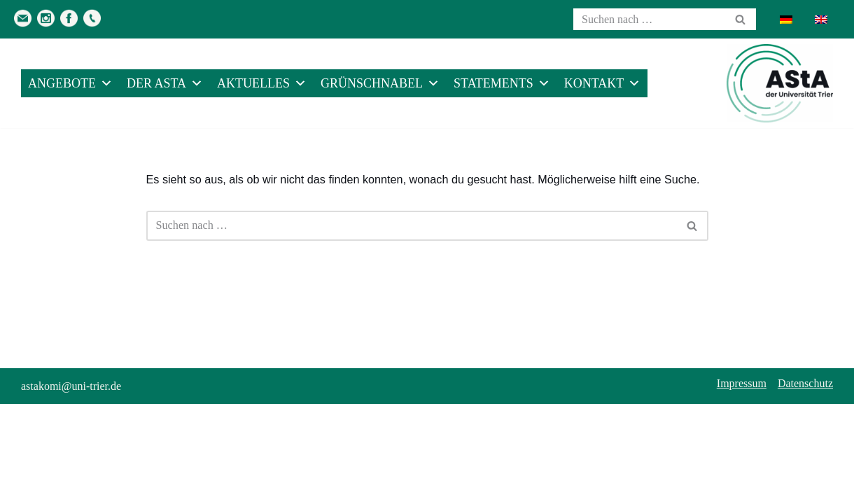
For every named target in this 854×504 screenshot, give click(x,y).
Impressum (742, 483)
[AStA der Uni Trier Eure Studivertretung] (780, 83)
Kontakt (603, 83)
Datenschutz (805, 483)
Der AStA (165, 83)
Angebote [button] (70, 83)
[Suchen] (649, 19)
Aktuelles (262, 83)
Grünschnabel (380, 83)
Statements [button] (502, 83)
